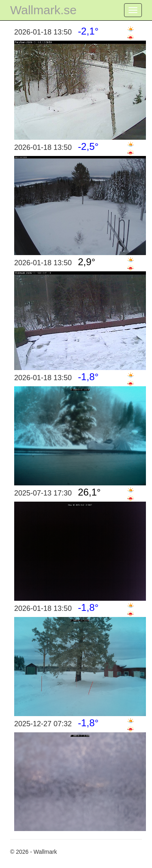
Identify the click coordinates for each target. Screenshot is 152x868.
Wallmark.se (43, 10)
